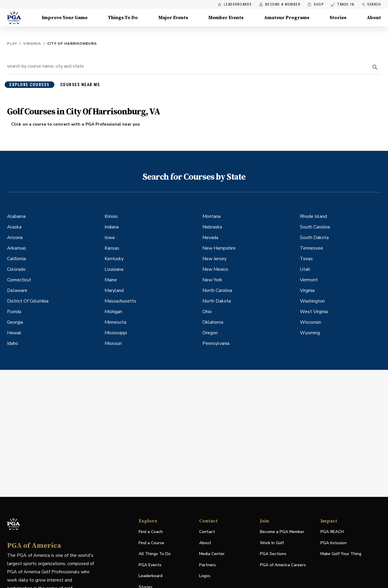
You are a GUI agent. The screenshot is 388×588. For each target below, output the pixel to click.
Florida (14, 312)
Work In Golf (272, 543)
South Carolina (315, 227)
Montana (211, 216)
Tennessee (311, 248)
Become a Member (280, 5)
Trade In (343, 5)
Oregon (210, 333)
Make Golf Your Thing (341, 554)
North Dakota (217, 301)
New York (212, 280)
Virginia (32, 44)
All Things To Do (155, 554)
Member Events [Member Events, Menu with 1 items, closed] (226, 18)
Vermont (309, 280)
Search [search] (371, 5)
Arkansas (17, 248)
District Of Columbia (28, 301)
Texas (306, 259)
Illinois (111, 216)
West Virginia (314, 312)
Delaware (17, 290)
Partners (208, 565)
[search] (375, 67)
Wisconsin (310, 322)
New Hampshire (219, 248)
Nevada (210, 238)
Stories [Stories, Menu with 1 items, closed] (338, 18)
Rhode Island (313, 216)
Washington (312, 301)
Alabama (16, 216)
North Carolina (217, 290)
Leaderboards (235, 5)
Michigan (113, 312)
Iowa (110, 238)
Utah (305, 269)
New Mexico (215, 269)
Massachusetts (120, 301)
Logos (205, 576)
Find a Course (151, 543)
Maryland (114, 290)
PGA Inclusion (334, 543)
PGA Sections (273, 554)
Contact (207, 532)
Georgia (15, 322)
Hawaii (14, 333)
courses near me (80, 85)
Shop (316, 5)
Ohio (207, 312)
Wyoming (310, 333)
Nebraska (212, 227)
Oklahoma (213, 322)
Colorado (16, 269)
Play (12, 44)
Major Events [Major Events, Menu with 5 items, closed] (173, 18)
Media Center (212, 554)
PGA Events (150, 565)
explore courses (30, 85)
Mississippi (116, 333)
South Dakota (314, 238)
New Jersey (214, 259)
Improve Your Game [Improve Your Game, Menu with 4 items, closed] (65, 18)
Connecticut (19, 280)
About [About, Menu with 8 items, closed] (374, 18)
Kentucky (114, 259)
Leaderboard (151, 576)
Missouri (113, 343)
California (16, 259)
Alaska (14, 227)
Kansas (112, 248)
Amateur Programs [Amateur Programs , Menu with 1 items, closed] (287, 18)
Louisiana (114, 269)
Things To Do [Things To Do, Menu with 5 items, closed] (123, 18)
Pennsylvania (216, 343)
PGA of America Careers (283, 565)
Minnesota (115, 322)
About (205, 543)
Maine (111, 280)
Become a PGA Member (282, 532)
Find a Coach (151, 532)
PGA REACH (332, 532)
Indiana (112, 227)
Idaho (13, 343)
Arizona (15, 238)
